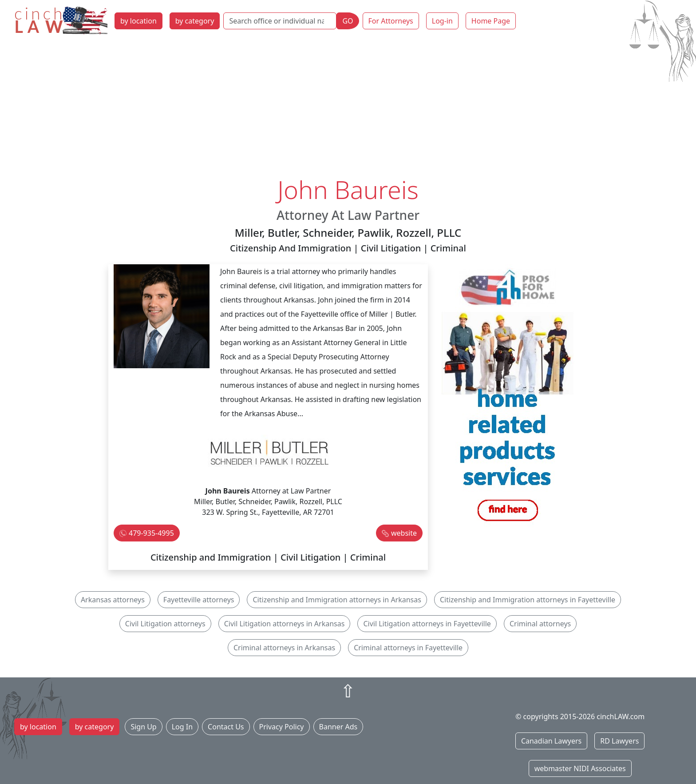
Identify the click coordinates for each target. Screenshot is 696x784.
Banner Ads (338, 727)
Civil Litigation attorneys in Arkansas (285, 624)
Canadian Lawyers (551, 741)
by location (138, 21)
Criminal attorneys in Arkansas (284, 648)
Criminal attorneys (540, 624)
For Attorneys (391, 21)
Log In (182, 727)
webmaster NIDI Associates (580, 768)
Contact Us (226, 727)
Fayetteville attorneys (199, 600)
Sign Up (143, 727)
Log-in (442, 21)
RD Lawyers (619, 741)
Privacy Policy (282, 727)
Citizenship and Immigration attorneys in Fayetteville (528, 600)
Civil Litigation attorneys (165, 624)
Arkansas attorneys (113, 600)
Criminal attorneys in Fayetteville (408, 648)
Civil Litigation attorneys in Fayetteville (427, 624)
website (404, 533)
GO (348, 21)
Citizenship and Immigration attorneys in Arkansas (337, 600)
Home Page (491, 21)
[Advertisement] (348, 108)
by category (195, 21)
